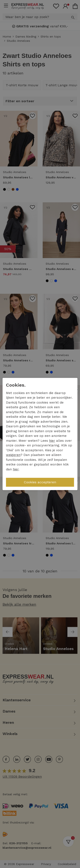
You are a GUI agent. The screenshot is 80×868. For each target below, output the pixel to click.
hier (52, 441)
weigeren (13, 455)
